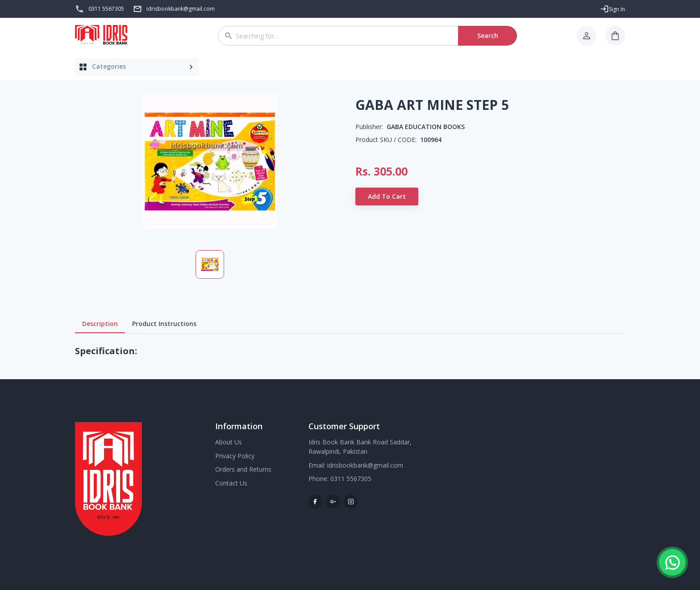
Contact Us (231, 483)
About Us (229, 442)
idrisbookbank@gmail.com (365, 465)
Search (487, 36)
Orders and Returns (243, 469)
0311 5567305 (106, 9)
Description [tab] (100, 324)
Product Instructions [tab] (164, 324)
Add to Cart (387, 197)
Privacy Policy (235, 456)
